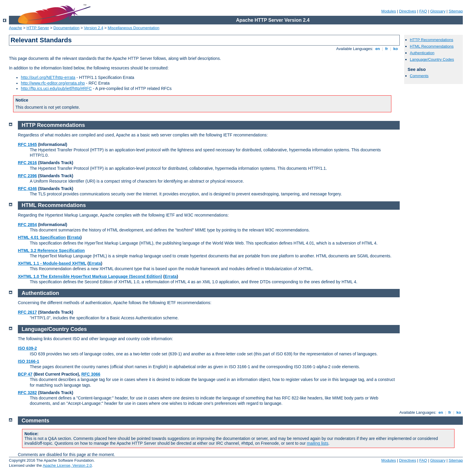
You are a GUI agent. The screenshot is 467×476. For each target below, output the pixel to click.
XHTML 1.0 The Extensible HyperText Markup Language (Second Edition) (90, 276)
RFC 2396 (27, 176)
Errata (74, 237)
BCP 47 (25, 374)
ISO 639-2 (27, 348)
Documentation (66, 28)
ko (396, 49)
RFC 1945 (27, 144)
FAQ (423, 11)
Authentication (422, 53)
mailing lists (317, 443)
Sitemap (456, 11)
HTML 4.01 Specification (42, 237)
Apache (15, 28)
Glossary (438, 11)
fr (387, 49)
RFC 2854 (27, 225)
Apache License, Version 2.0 (67, 465)
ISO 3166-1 (29, 361)
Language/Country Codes (432, 59)
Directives (408, 11)
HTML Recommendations (432, 46)
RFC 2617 (27, 312)
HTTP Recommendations (432, 40)
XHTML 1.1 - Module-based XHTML (52, 263)
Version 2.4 (94, 28)
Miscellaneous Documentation (134, 28)
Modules (389, 11)
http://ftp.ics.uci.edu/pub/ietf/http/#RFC (56, 88)
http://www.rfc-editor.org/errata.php (53, 83)
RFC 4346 (27, 189)
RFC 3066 (91, 374)
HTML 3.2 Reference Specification (51, 251)
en (378, 49)
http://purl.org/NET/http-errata (48, 77)
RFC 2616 (27, 163)
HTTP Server (38, 28)
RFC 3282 (27, 393)
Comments (419, 76)
